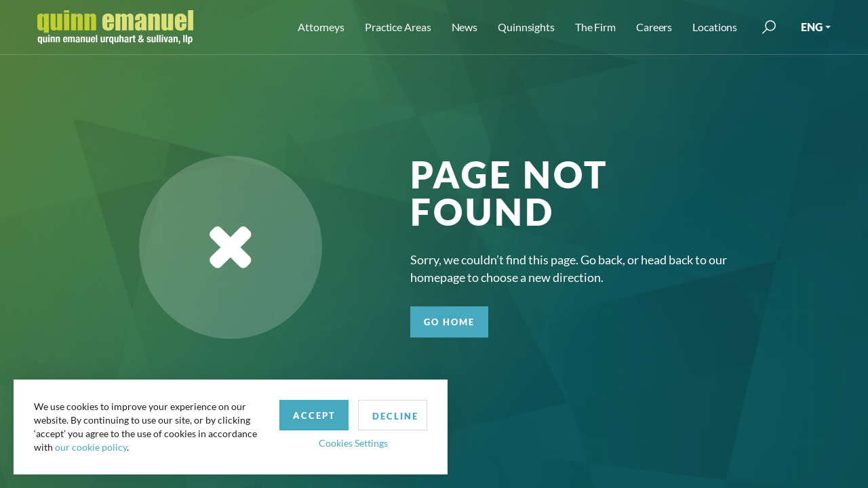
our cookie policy (91, 447)
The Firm (595, 27)
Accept (314, 415)
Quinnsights (526, 27)
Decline (395, 416)
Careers (654, 27)
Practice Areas (398, 27)
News (465, 27)
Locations (715, 27)
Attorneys (321, 27)
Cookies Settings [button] (353, 443)
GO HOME (449, 322)
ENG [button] (812, 27)
